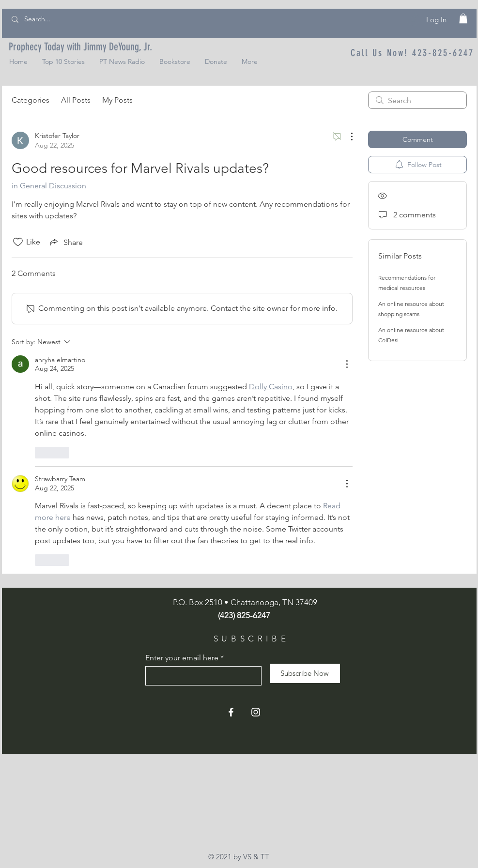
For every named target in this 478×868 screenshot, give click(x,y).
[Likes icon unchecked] (18, 242)
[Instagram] (256, 712)
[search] (417, 100)
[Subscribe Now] (305, 673)
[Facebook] (231, 712)
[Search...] (56, 19)
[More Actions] (347, 137)
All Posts (76, 100)
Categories (31, 100)
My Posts (117, 100)
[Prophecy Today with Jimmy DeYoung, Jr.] (80, 47)
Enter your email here (182, 658)
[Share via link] (65, 242)
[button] (463, 18)
